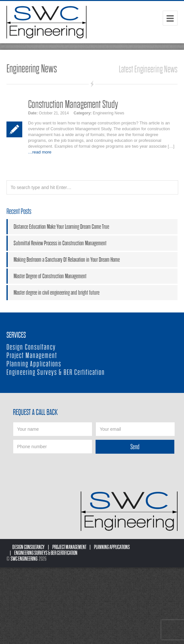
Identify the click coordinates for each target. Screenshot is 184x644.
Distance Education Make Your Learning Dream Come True (61, 227)
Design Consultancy (31, 347)
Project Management (32, 356)
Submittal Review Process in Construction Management (60, 243)
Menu (170, 18)
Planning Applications (34, 364)
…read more (40, 152)
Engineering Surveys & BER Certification (56, 372)
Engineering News (108, 113)
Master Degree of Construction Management (50, 276)
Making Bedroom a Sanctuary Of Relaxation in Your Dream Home (67, 260)
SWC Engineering (24, 559)
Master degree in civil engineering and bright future (56, 293)
